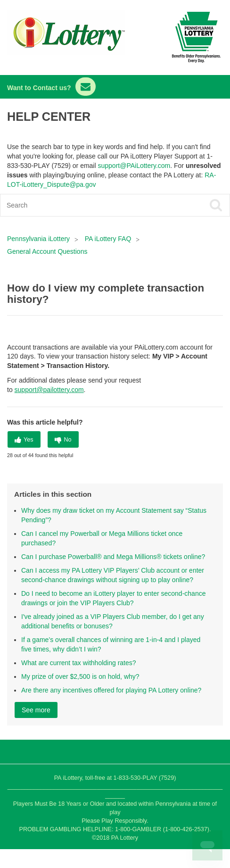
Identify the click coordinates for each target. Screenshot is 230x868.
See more (36, 710)
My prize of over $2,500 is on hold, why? (80, 676)
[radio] (24, 439)
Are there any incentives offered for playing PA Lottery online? (111, 690)
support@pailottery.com (49, 390)
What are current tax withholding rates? (79, 663)
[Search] (92, 205)
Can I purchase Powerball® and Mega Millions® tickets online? (113, 557)
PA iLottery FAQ (108, 239)
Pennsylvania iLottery (39, 239)
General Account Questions (47, 251)
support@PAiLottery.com (134, 166)
